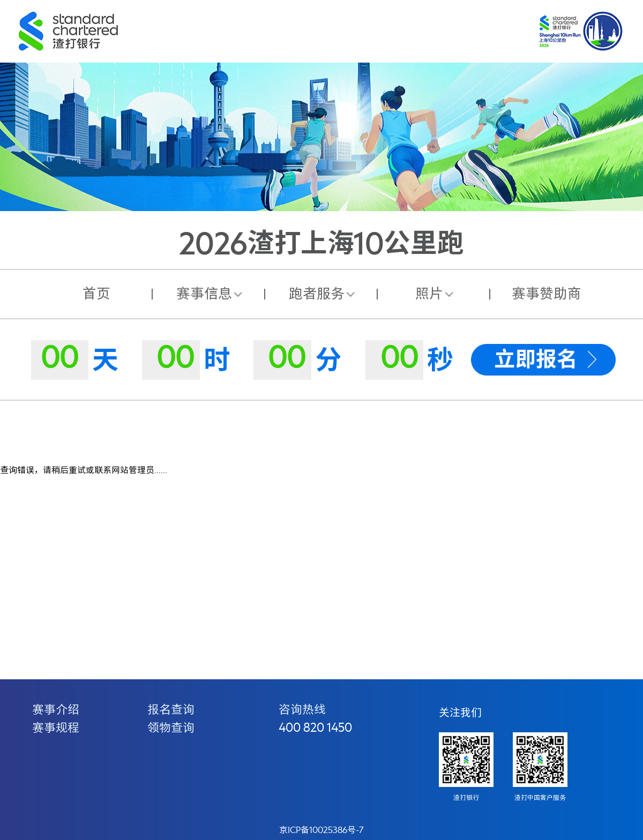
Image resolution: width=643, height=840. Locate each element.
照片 (429, 294)
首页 (96, 294)
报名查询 (171, 710)
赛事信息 (204, 294)
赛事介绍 (56, 710)
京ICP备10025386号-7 (322, 830)
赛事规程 (56, 728)
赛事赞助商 (547, 294)
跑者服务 (317, 294)
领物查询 (171, 728)
